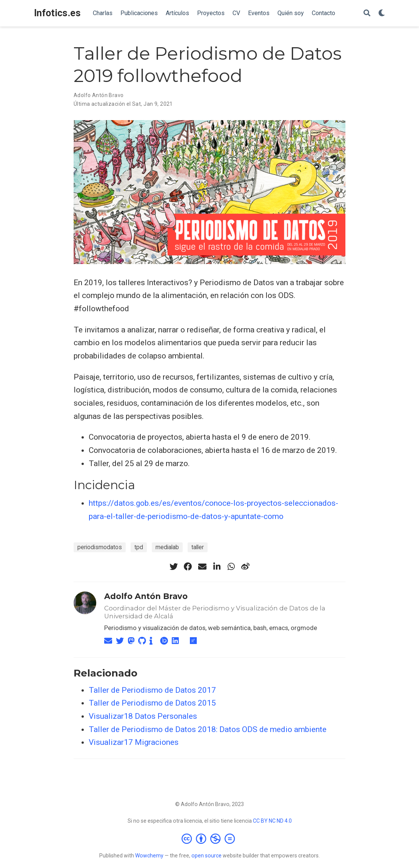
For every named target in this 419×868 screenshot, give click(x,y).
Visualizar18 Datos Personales (143, 716)
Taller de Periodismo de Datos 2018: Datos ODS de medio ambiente (208, 729)
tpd (139, 547)
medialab (167, 547)
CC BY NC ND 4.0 (272, 821)
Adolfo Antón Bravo (146, 596)
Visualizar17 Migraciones (134, 742)
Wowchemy (149, 856)
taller (198, 547)
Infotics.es (57, 13)
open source (206, 856)
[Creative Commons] (210, 839)
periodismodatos (100, 547)
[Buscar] (367, 13)
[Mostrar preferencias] (382, 13)
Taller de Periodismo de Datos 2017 (152, 690)
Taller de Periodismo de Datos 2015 (152, 703)
